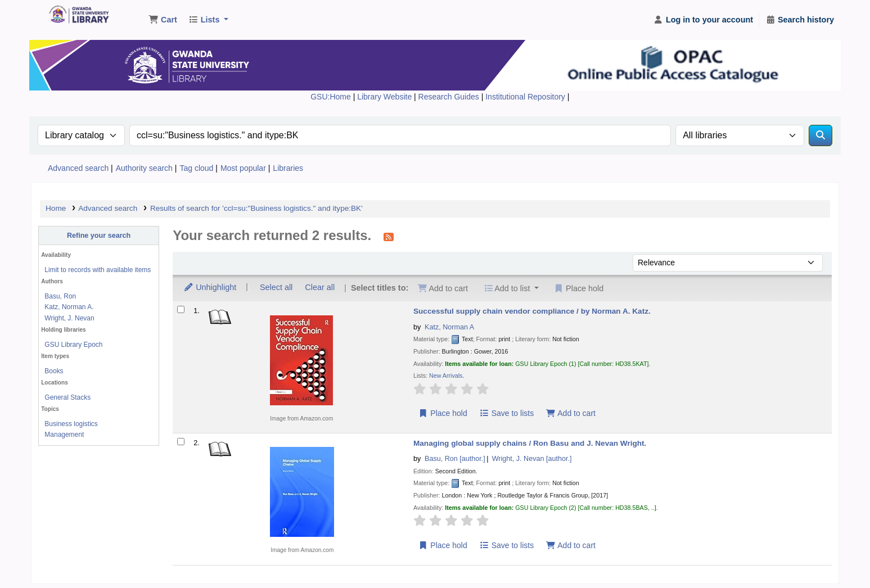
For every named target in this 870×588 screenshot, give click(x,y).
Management (64, 435)
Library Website (386, 97)
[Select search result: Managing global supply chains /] (181, 442)
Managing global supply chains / (530, 443)
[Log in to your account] (703, 20)
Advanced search (78, 168)
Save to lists (506, 413)
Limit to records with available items (98, 270)
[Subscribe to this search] (389, 237)
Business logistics (71, 424)
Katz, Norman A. (69, 307)
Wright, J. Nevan (69, 318)
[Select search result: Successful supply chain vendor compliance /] (181, 309)
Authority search (144, 168)
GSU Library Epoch (73, 345)
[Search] (821, 135)
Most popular (243, 168)
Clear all (320, 287)
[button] (163, 20)
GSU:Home (331, 97)
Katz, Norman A (449, 327)
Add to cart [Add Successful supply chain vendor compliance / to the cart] (571, 413)
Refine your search (99, 236)
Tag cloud (196, 168)
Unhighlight (210, 287)
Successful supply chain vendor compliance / (532, 311)
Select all (276, 287)
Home (56, 208)
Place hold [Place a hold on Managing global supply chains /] (443, 545)
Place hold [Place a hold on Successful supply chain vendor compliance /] (443, 413)
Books (54, 371)
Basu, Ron (60, 296)
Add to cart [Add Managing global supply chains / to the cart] (571, 545)
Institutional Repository (526, 97)
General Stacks (67, 397)
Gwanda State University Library (76, 16)
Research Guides (450, 97)
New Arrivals (446, 376)
